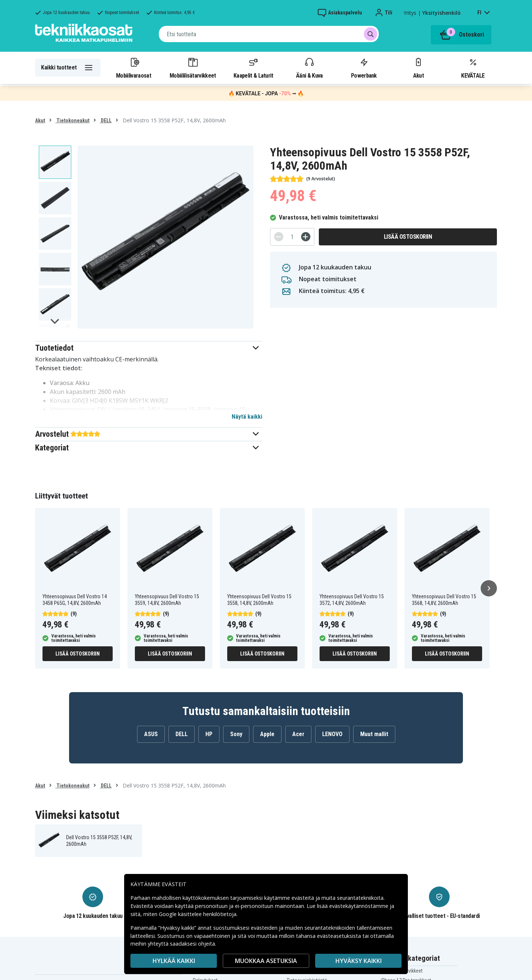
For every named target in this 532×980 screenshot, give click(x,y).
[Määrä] (292, 237)
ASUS (151, 734)
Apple (267, 734)
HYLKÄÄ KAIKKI (174, 961)
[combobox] (269, 34)
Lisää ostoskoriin (408, 237)
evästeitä (303, 898)
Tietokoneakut (72, 120)
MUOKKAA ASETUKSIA (266, 961)
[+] (306, 237)
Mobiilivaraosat (134, 68)
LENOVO (332, 734)
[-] (279, 237)
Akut (418, 68)
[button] (149, 348)
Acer (298, 734)
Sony (236, 734)
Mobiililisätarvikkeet (193, 68)
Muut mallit (374, 734)
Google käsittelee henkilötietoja (198, 914)
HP (209, 734)
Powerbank (364, 68)
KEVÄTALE (473, 68)
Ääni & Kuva (309, 68)
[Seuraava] (489, 588)
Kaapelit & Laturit (253, 68)
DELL (106, 120)
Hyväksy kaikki (359, 961)
